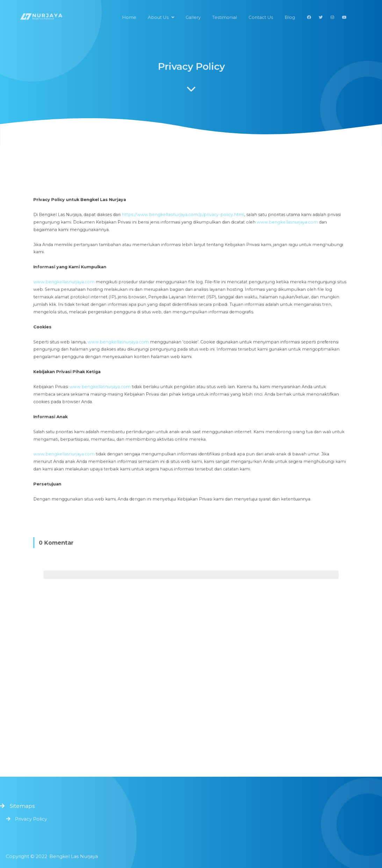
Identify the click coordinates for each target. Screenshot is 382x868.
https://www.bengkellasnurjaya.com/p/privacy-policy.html (184, 232)
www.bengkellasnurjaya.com (278, 239)
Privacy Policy (32, 819)
